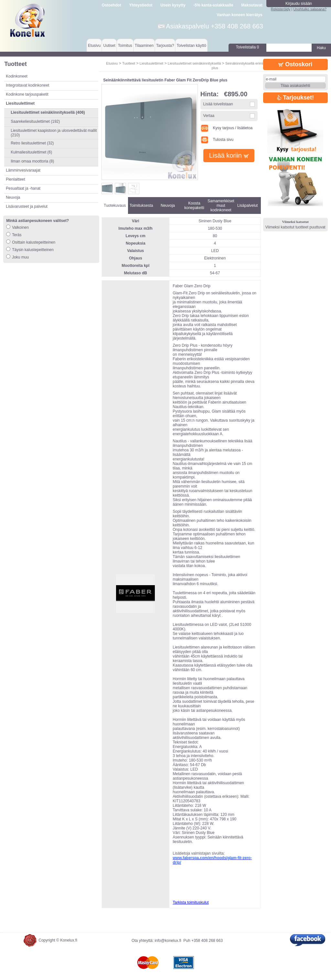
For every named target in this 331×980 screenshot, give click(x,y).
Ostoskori (295, 64)
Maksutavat (252, 5)
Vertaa (209, 116)
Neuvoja (13, 197)
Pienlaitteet (15, 179)
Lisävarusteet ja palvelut (27, 206)
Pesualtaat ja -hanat (23, 188)
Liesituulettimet (151, 63)
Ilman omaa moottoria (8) (32, 161)
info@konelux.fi (168, 941)
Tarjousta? (165, 46)
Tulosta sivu (217, 140)
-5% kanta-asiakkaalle (213, 5)
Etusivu (94, 46)
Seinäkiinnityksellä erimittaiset (249, 63)
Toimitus (125, 46)
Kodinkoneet (17, 76)
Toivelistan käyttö (191, 46)
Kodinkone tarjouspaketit (27, 94)
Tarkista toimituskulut (191, 902)
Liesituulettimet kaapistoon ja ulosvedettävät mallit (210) (54, 133)
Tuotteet (129, 63)
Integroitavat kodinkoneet (27, 85)
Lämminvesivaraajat (23, 170)
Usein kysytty (173, 5)
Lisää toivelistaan (218, 104)
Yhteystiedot (141, 5)
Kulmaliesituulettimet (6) (31, 152)
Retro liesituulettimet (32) (32, 143)
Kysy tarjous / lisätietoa (227, 128)
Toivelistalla (247, 47)
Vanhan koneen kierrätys (239, 15)
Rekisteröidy (281, 9)
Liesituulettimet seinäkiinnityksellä (194, 63)
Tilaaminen (144, 46)
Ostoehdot (112, 5)
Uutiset (109, 46)
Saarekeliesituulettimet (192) (35, 121)
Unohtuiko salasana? (310, 9)
